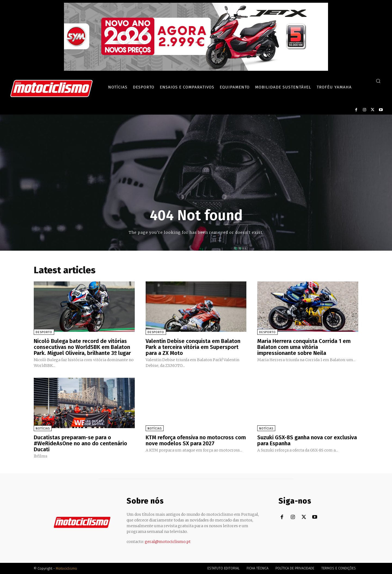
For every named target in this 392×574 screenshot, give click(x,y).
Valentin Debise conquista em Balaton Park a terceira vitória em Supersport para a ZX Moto (193, 347)
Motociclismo (66, 568)
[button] (378, 81)
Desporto (44, 332)
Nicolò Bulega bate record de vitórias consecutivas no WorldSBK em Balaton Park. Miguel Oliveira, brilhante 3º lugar (82, 347)
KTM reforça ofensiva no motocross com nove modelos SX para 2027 (196, 440)
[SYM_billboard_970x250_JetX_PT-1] (196, 69)
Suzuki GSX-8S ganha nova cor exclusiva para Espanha (307, 440)
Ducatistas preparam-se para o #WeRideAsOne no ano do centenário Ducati (80, 443)
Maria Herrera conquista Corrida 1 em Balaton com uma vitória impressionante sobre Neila (304, 347)
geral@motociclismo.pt (168, 542)
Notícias (43, 429)
